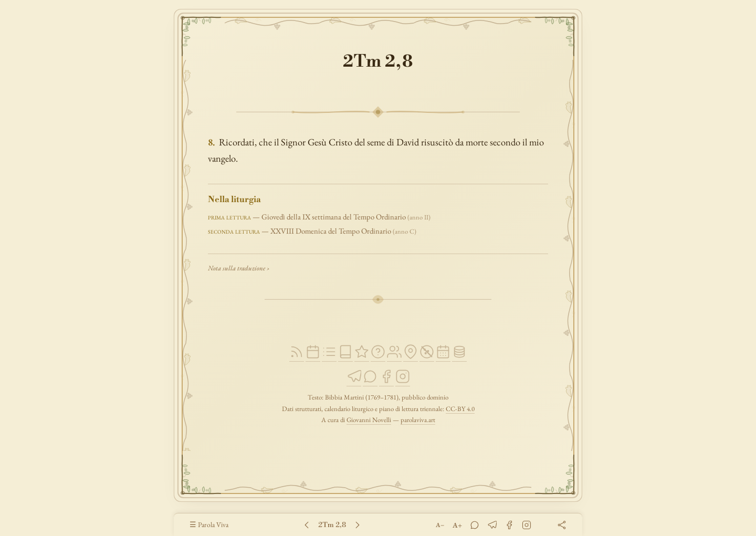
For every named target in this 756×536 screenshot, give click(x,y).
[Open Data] (459, 357)
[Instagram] (403, 381)
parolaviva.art (418, 420)
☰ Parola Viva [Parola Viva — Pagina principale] (209, 524)
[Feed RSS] (297, 357)
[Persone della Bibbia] (394, 357)
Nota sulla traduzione (237, 268)
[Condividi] (561, 525)
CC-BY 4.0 (460, 409)
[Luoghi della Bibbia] (411, 357)
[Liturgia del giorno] (313, 357)
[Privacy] (427, 357)
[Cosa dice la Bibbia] (378, 357)
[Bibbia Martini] (345, 357)
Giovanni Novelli (369, 420)
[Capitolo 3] (358, 525)
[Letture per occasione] (443, 357)
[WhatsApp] (370, 381)
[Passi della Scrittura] (362, 357)
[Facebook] (386, 381)
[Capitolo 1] (307, 525)
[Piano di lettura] (329, 357)
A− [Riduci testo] (440, 525)
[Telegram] (354, 381)
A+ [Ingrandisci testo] (457, 525)
